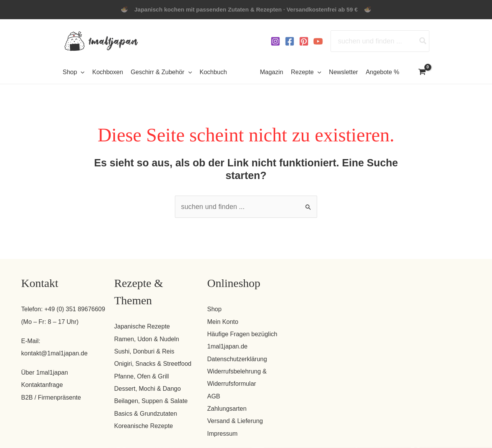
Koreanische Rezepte (144, 426)
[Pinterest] (304, 41)
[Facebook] (290, 41)
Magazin (271, 72)
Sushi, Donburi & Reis (144, 351)
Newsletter (344, 72)
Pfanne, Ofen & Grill (141, 376)
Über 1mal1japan (45, 373)
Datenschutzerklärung (237, 359)
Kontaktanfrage (42, 385)
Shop (214, 309)
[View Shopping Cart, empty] (422, 73)
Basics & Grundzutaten (146, 414)
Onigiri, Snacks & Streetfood (153, 364)
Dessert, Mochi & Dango (147, 389)
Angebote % (382, 72)
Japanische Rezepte (142, 327)
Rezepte (306, 72)
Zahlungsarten (227, 409)
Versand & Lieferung (235, 421)
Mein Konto (223, 322)
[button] (81, 72)
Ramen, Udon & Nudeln (147, 339)
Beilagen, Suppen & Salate (151, 401)
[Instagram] (275, 41)
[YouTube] (318, 41)
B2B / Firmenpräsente (51, 397)
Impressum (222, 434)
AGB (214, 396)
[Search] (423, 41)
